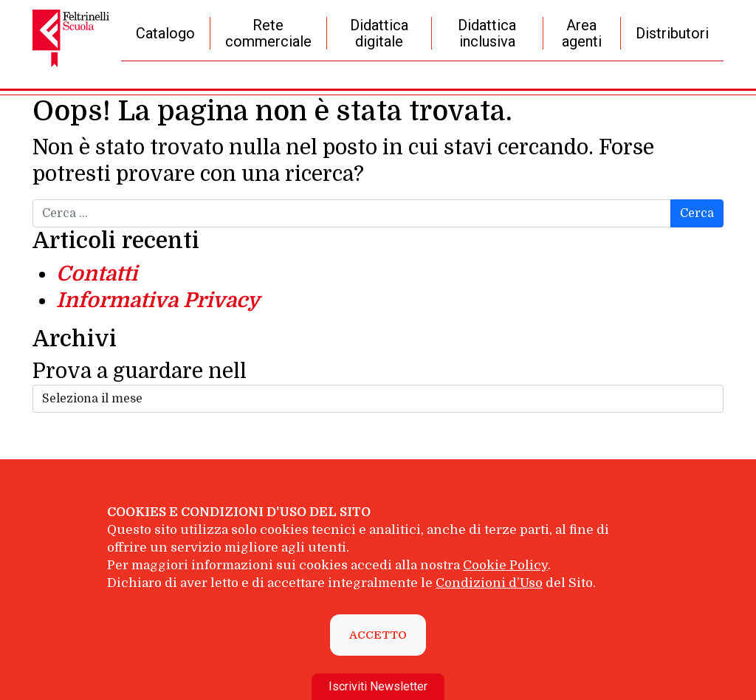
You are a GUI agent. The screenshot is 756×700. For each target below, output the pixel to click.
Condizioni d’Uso (489, 583)
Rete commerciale (268, 33)
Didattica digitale (379, 33)
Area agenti (582, 33)
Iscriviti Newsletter (378, 686)
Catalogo (165, 33)
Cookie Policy (505, 565)
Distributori (672, 33)
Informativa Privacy (158, 301)
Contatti (97, 274)
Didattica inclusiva (487, 33)
